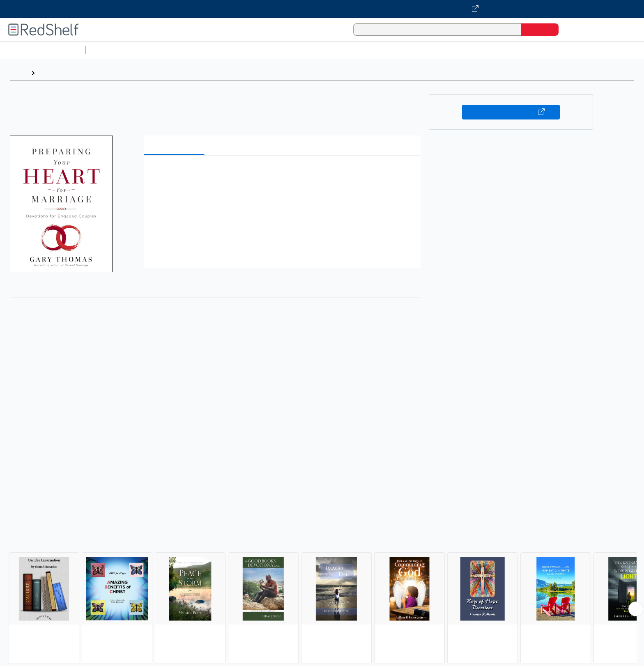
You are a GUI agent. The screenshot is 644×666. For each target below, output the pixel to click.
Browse (51, 73)
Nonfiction (498, 50)
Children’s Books (545, 50)
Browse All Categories (43, 50)
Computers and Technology (235, 50)
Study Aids (111, 50)
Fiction (464, 50)
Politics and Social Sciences (405, 50)
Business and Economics (319, 50)
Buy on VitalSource (511, 112)
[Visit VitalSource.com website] (322, 9)
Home (18, 73)
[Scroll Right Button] (636, 609)
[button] (284, 174)
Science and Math (161, 50)
